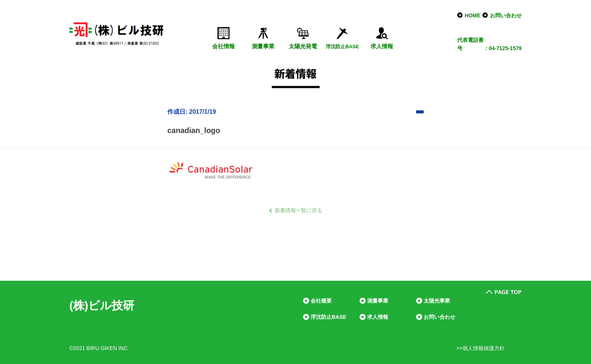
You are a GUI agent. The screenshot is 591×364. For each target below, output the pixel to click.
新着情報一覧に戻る (299, 210)
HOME (473, 15)
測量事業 (263, 46)
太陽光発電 (303, 46)
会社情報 (224, 46)
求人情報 (382, 46)
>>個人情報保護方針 (481, 348)
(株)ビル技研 (102, 305)
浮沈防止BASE (328, 317)
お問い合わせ (506, 15)
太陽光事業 (437, 301)
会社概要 (321, 301)
